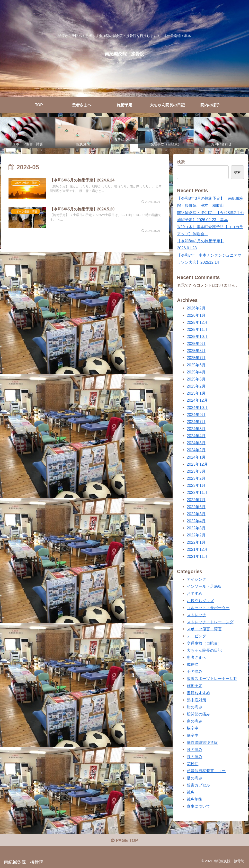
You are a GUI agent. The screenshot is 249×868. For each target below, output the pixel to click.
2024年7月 (196, 422)
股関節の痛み (198, 714)
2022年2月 (196, 535)
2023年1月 (196, 485)
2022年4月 (196, 521)
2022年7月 (196, 500)
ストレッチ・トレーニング (210, 622)
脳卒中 (193, 728)
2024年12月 (197, 400)
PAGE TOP (124, 841)
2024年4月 (196, 436)
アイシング (196, 579)
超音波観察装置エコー (206, 771)
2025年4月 (196, 372)
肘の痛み (195, 707)
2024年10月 (197, 407)
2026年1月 (196, 315)
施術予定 (195, 686)
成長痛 (193, 664)
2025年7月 (196, 358)
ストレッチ (196, 615)
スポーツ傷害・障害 (204, 629)
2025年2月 (196, 386)
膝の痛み (195, 757)
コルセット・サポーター (208, 608)
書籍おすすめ (198, 693)
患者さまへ (196, 657)
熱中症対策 (196, 700)
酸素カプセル (198, 785)
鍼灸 (191, 792)
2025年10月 (197, 336)
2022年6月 (196, 507)
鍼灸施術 (195, 799)
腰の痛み (195, 750)
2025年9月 (196, 344)
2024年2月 (196, 450)
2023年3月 (196, 471)
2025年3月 (196, 379)
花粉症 (193, 764)
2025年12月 (197, 322)
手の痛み (195, 671)
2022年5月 (196, 514)
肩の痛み (195, 721)
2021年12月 (197, 549)
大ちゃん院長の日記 (204, 650)
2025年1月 (196, 393)
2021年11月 (197, 556)
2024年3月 (196, 443)
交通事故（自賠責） (204, 643)
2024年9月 (196, 415)
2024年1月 (196, 457)
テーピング (196, 636)
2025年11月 (197, 329)
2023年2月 (196, 478)
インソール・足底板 (204, 586)
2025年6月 (196, 365)
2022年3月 (196, 528)
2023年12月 (197, 464)
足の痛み (195, 778)
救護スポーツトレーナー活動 (212, 678)
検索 (181, 162)
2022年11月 (197, 492)
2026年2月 (196, 308)
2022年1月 (196, 542)
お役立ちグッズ (200, 601)
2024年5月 (196, 429)
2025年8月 (196, 351)
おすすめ (195, 593)
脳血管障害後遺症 (202, 742)
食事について (198, 806)
